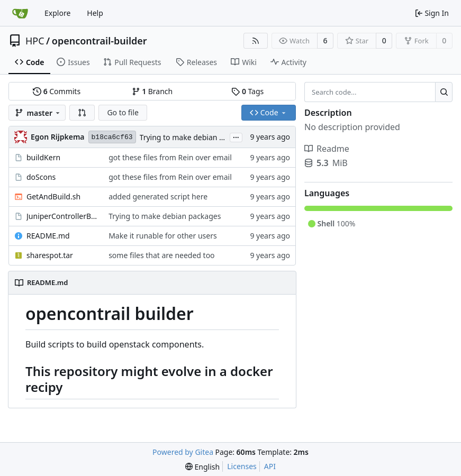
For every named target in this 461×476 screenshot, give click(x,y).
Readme (327, 149)
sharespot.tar (50, 255)
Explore (57, 13)
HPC (35, 41)
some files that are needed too (161, 255)
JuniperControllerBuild (62, 216)
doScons (41, 177)
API (270, 466)
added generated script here (158, 196)
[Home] (20, 13)
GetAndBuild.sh (53, 196)
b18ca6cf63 (112, 137)
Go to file (123, 112)
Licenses (242, 466)
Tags (247, 91)
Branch (152, 91)
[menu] (202, 467)
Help (95, 13)
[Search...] (444, 92)
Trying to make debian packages (196, 137)
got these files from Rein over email (170, 157)
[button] (82, 113)
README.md (48, 236)
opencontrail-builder (100, 41)
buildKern (43, 157)
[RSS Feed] (256, 41)
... (236, 136)
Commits (57, 91)
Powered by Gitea (183, 452)
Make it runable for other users (163, 236)
